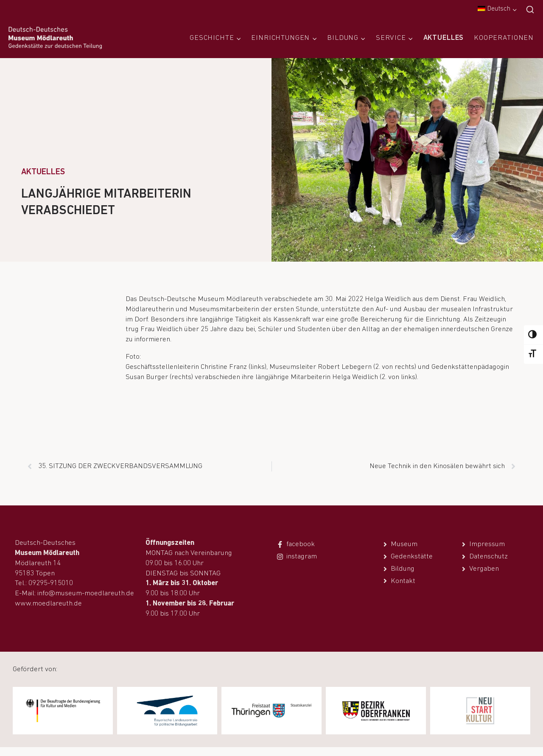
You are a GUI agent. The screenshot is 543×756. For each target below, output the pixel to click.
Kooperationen (504, 38)
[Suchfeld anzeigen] (530, 10)
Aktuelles (444, 38)
